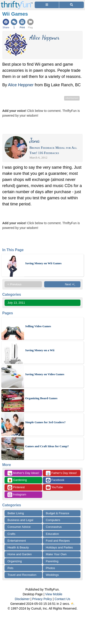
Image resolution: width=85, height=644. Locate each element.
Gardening (17, 480)
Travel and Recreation (22, 575)
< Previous (15, 284)
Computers (53, 520)
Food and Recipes (58, 541)
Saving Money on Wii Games (43, 263)
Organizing (15, 561)
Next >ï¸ (71, 284)
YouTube (54, 487)
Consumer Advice (19, 527)
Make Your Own (56, 554)
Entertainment (17, 541)
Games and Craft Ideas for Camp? (47, 446)
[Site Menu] (47, 5)
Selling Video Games (38, 326)
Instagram (17, 495)
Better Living (16, 513)
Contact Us (62, 599)
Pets (10, 568)
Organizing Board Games (41, 398)
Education (52, 534)
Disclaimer (22, 599)
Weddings (52, 575)
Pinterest (16, 487)
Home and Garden (20, 554)
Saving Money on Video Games (45, 374)
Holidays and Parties (59, 547)
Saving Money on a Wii (40, 350)
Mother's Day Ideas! (23, 473)
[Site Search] (72, 5)
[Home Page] (17, 3)
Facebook (55, 480)
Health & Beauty (18, 547)
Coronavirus (54, 527)
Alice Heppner (21, 85)
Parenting (52, 561)
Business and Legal (20, 520)
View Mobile (54, 594)
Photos (50, 568)
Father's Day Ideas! (61, 473)
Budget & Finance (57, 513)
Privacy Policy (42, 599)
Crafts (11, 534)
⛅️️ (73, 604)
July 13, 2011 (16, 303)
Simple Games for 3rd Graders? (45, 422)
